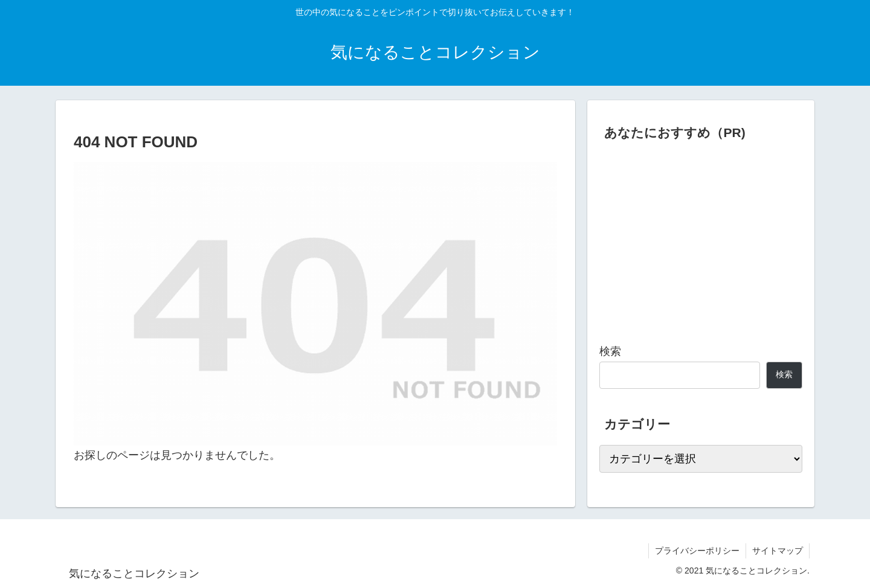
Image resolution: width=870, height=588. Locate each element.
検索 (610, 351)
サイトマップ (778, 551)
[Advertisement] (701, 238)
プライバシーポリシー (697, 551)
